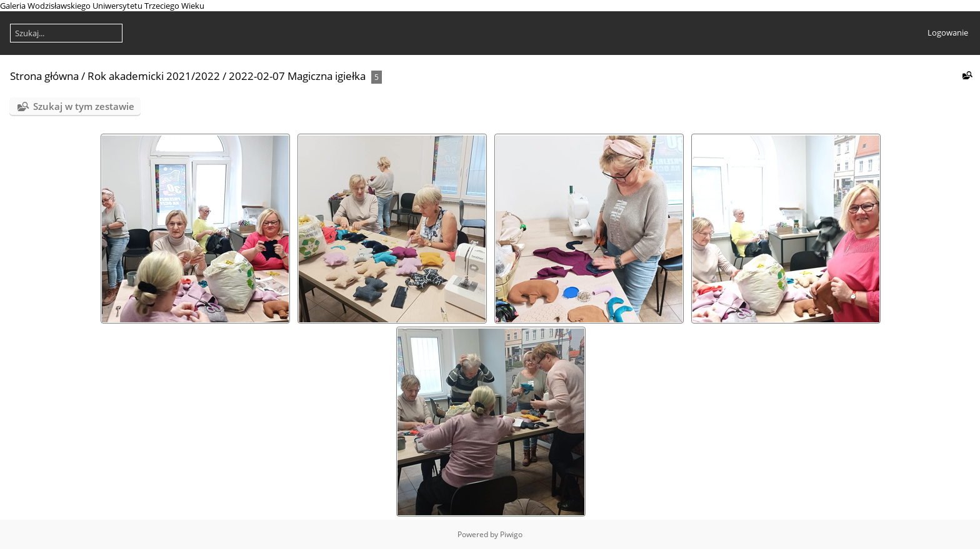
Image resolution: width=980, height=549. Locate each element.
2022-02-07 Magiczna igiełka (297, 76)
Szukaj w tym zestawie (84, 106)
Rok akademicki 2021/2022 (154, 76)
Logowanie (948, 32)
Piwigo (511, 534)
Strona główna (44, 76)
